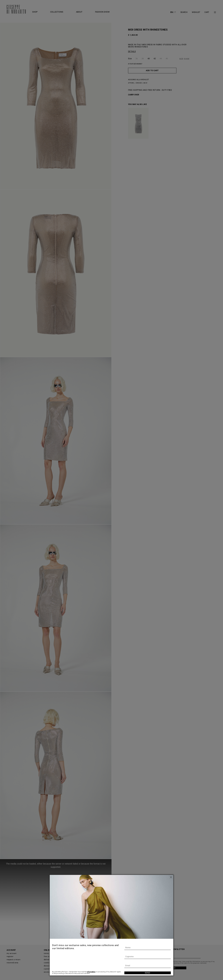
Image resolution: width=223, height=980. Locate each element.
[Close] (171, 877)
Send (148, 973)
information (91, 972)
